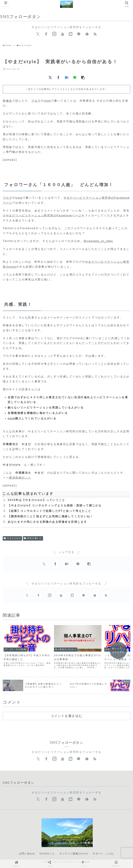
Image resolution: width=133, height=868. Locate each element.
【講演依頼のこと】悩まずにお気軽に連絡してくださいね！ (50, 516)
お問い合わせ (27, 854)
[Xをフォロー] (38, 34)
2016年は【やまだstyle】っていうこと (36, 500)
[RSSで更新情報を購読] (95, 34)
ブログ (36, 101)
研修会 (8, 101)
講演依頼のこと (20, 478)
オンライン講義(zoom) (74, 854)
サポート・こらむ (103, 854)
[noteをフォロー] (71, 34)
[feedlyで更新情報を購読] (87, 34)
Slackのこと (47, 854)
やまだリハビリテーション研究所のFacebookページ (44, 215)
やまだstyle (12, 538)
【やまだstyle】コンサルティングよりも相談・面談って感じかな (55, 505)
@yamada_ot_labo (98, 241)
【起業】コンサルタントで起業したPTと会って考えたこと (50, 511)
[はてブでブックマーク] (67, 77)
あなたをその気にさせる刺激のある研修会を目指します (47, 522)
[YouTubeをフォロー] (62, 34)
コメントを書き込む (66, 716)
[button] (83, 77)
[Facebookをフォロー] (46, 34)
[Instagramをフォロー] (54, 34)
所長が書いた (33, 538)
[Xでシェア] (50, 77)
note (47, 101)
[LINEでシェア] (75, 77)
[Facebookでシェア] (58, 77)
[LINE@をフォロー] (79, 34)
